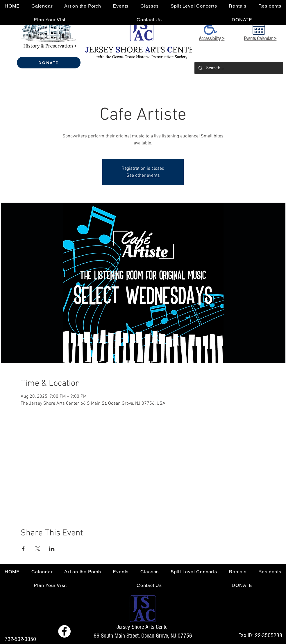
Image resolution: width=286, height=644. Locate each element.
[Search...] (238, 68)
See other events (143, 176)
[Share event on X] (38, 549)
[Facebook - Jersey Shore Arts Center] (64, 631)
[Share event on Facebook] (23, 549)
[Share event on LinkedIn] (52, 549)
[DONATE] (49, 63)
